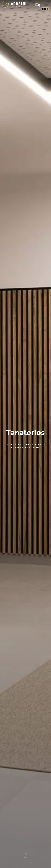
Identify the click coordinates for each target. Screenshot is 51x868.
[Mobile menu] (44, 4)
